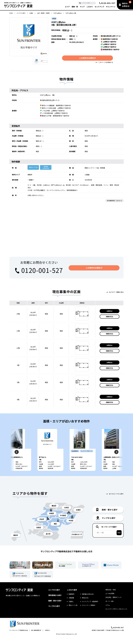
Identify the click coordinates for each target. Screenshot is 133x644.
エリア (67, 7)
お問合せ (110, 312)
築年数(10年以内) (88, 601)
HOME (11, 13)
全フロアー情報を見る (116, 293)
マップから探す (54, 613)
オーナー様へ (110, 608)
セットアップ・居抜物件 (90, 608)
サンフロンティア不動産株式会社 (19, 637)
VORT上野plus (58, 13)
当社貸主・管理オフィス (113, 604)
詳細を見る (110, 317)
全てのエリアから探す (116, 501)
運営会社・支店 (111, 597)
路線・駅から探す (55, 608)
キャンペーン (111, 7)
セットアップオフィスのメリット (116, 616)
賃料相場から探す (55, 602)
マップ (82, 7)
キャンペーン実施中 (89, 612)
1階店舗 (71, 605)
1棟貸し (71, 608)
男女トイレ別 (33, 168)
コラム (108, 612)
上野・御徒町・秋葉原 (43, 13)
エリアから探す (21, 13)
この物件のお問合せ (88, 59)
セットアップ (99, 7)
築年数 (46, 168)
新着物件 (72, 601)
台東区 (31, 13)
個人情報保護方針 (36, 637)
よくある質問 (110, 600)
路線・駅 (75, 7)
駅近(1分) (85, 605)
